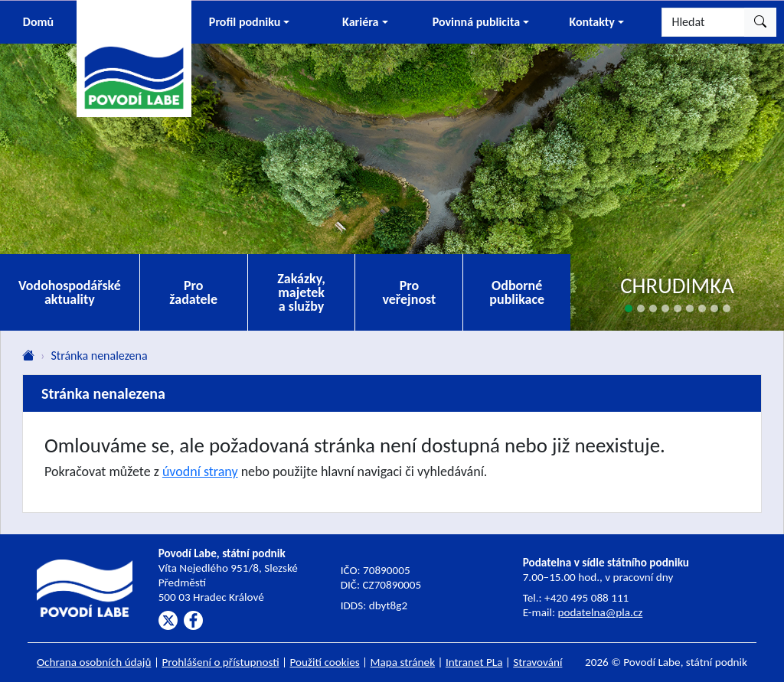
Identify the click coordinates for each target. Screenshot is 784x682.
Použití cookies (325, 662)
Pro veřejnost (409, 292)
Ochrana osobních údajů (94, 662)
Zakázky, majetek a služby (301, 292)
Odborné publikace (517, 292)
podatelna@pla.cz (600, 612)
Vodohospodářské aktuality (70, 292)
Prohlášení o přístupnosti (220, 662)
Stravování (537, 662)
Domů (38, 22)
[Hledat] (703, 22)
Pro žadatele (193, 292)
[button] (249, 22)
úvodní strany (200, 472)
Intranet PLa (474, 662)
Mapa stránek (403, 662)
